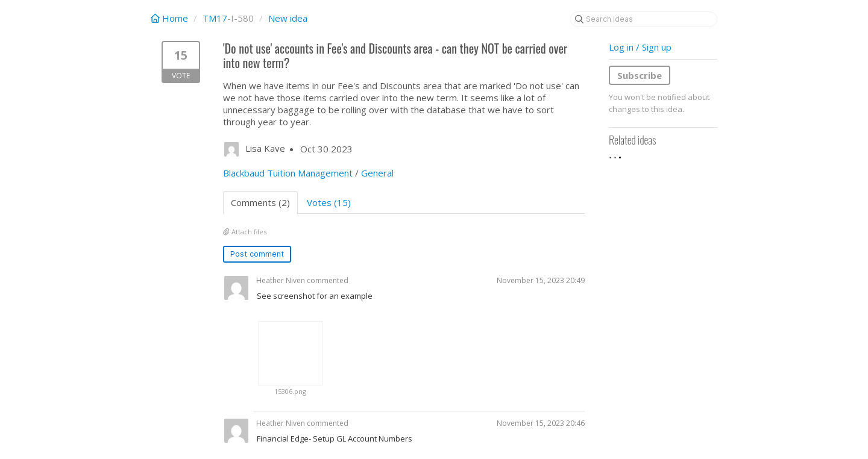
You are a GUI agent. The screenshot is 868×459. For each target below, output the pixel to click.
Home (171, 18)
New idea (288, 18)
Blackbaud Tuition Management (288, 173)
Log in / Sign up (640, 47)
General (377, 173)
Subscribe (640, 75)
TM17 (215, 18)
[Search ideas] (644, 19)
